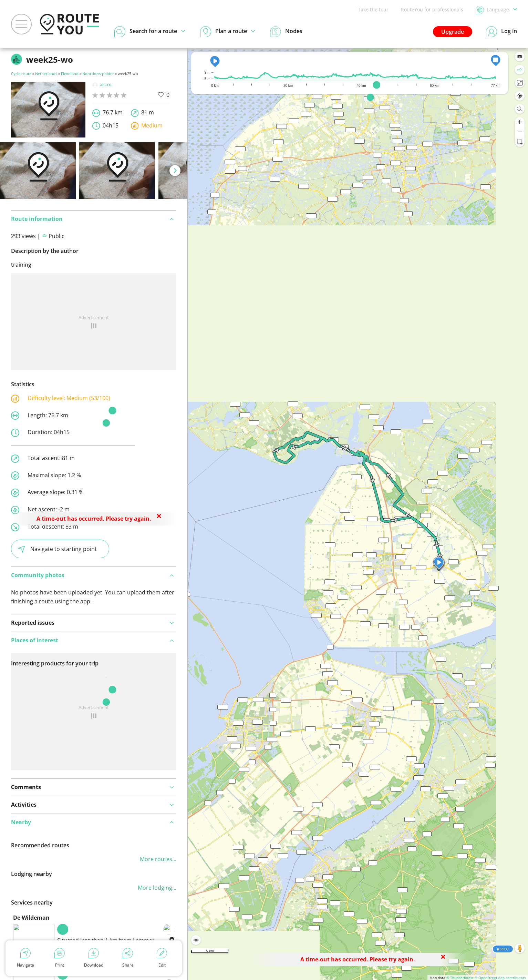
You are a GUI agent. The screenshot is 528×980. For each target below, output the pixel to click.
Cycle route (21, 74)
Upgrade (453, 32)
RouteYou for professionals (432, 9)
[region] (358, 514)
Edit (162, 958)
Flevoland (70, 74)
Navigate (25, 958)
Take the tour (373, 9)
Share (128, 958)
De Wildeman (31, 918)
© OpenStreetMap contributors (500, 978)
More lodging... (157, 888)
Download (94, 958)
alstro (102, 84)
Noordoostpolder (98, 74)
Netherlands (46, 74)
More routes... (158, 859)
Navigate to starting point (57, 549)
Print (60, 958)
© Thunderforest (460, 978)
